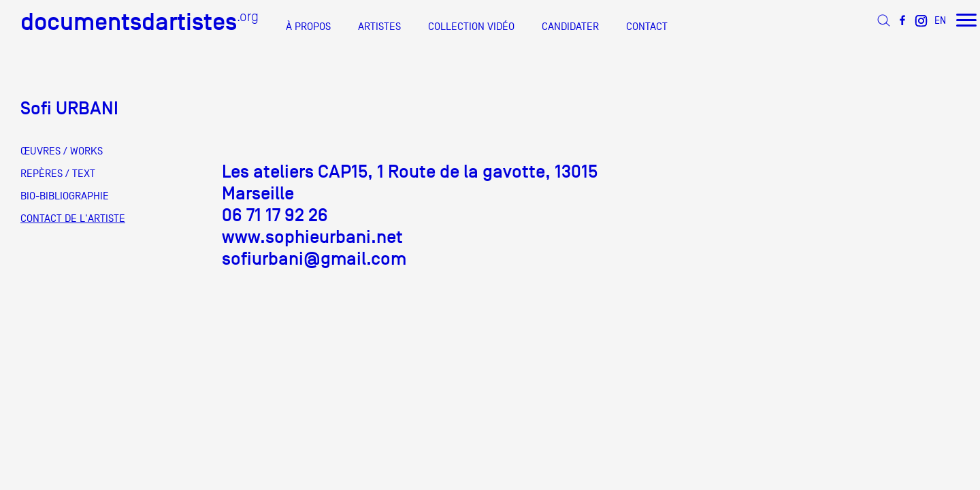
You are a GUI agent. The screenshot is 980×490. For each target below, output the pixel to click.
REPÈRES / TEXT (58, 174)
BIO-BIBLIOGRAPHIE (65, 196)
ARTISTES (379, 27)
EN (940, 20)
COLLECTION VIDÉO (471, 27)
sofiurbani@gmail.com (314, 259)
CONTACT (647, 27)
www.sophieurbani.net (312, 237)
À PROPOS (308, 27)
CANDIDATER (570, 27)
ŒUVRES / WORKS (62, 151)
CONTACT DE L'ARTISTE (73, 218)
